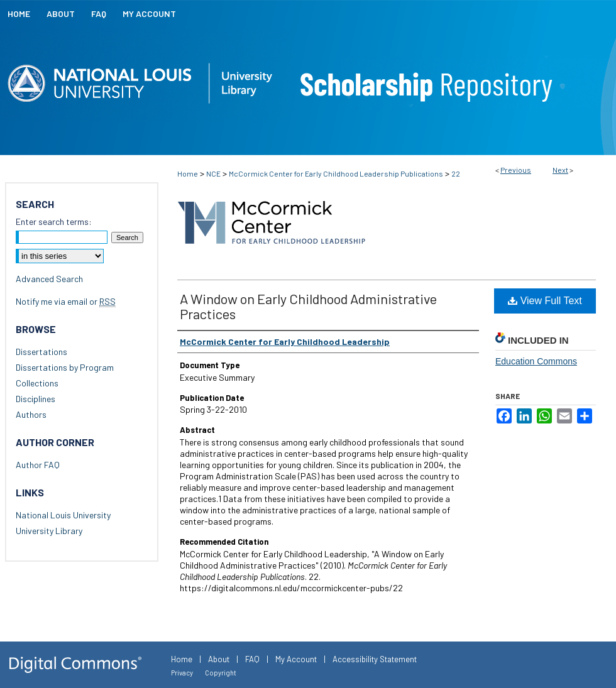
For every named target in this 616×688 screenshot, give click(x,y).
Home (188, 173)
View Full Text (545, 301)
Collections (37, 383)
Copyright (221, 673)
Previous (516, 170)
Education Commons (536, 361)
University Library (49, 531)
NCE (213, 173)
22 (456, 173)
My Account (296, 659)
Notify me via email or (66, 301)
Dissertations (41, 352)
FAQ (252, 659)
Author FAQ (38, 465)
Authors (31, 414)
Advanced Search (49, 279)
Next (560, 170)
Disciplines (36, 399)
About (219, 659)
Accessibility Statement (375, 659)
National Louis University (63, 515)
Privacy (182, 673)
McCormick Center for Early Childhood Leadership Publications (336, 173)
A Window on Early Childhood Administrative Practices (308, 306)
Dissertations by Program (65, 367)
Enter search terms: (54, 221)
